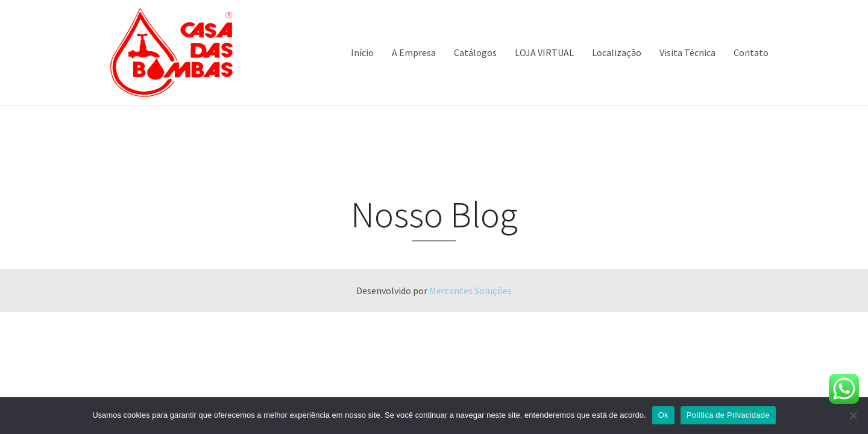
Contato (751, 52)
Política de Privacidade (728, 415)
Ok (663, 415)
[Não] (853, 415)
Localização (617, 52)
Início (362, 52)
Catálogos (475, 52)
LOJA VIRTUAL (544, 52)
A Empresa (414, 52)
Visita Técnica (687, 52)
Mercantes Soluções (470, 291)
